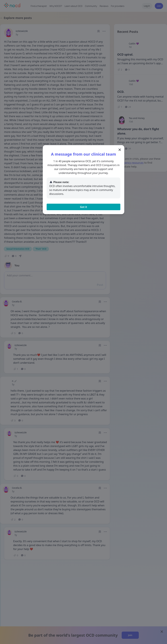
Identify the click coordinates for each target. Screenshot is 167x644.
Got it (83, 207)
